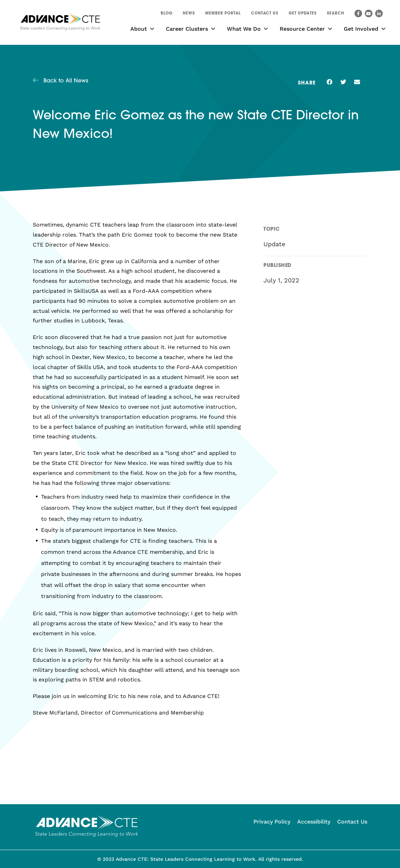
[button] (336, 14)
